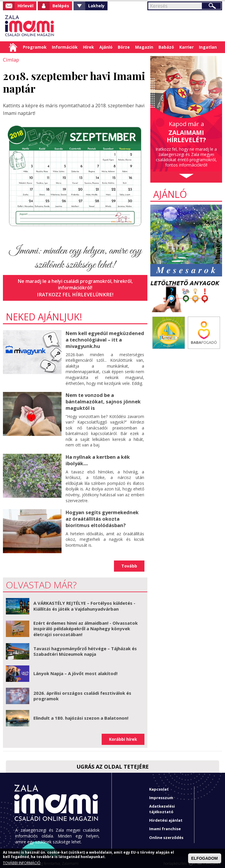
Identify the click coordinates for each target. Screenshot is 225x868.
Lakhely (96, 6)
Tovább (129, 563)
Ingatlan (208, 47)
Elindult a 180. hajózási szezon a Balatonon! (81, 715)
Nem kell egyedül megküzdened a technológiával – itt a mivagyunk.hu (104, 339)
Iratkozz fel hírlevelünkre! (75, 294)
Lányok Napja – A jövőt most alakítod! (75, 670)
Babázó (166, 47)
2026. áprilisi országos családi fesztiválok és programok (82, 693)
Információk (65, 47)
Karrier (186, 47)
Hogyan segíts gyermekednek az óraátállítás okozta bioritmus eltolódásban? (105, 515)
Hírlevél (25, 6)
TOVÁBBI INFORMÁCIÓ (22, 863)
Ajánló (106, 47)
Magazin (144, 47)
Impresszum (161, 795)
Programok (35, 47)
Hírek (88, 47)
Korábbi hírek (123, 736)
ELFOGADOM (205, 858)
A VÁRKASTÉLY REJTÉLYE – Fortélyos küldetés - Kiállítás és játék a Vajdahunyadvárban (84, 603)
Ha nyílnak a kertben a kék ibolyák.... (97, 457)
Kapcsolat (159, 786)
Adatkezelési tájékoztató (162, 806)
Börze (124, 47)
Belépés (61, 6)
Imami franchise (165, 826)
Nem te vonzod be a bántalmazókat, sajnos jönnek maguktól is (102, 400)
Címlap (13, 47)
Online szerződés (166, 835)
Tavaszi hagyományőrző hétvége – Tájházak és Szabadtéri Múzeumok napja (85, 648)
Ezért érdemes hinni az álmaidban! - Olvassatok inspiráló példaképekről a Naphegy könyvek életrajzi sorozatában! (86, 626)
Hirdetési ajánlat (166, 817)
